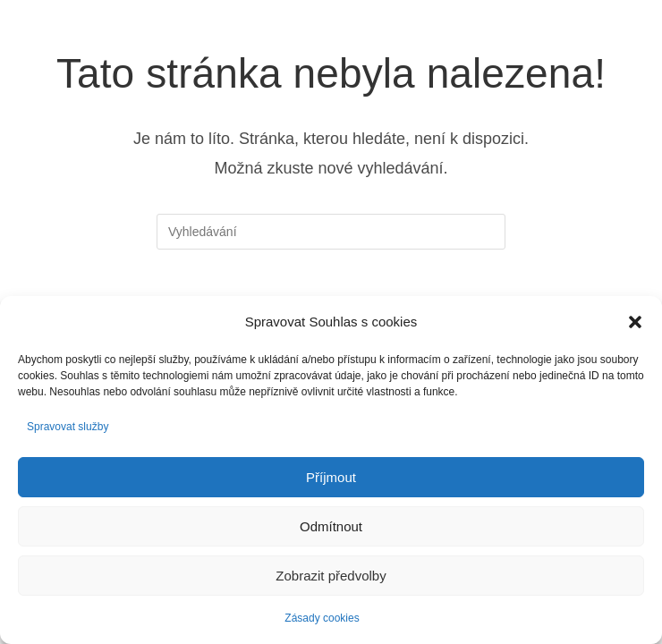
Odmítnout (331, 526)
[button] (635, 322)
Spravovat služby (68, 427)
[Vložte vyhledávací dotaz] (331, 232)
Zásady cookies (322, 618)
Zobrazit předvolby (331, 576)
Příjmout (331, 477)
